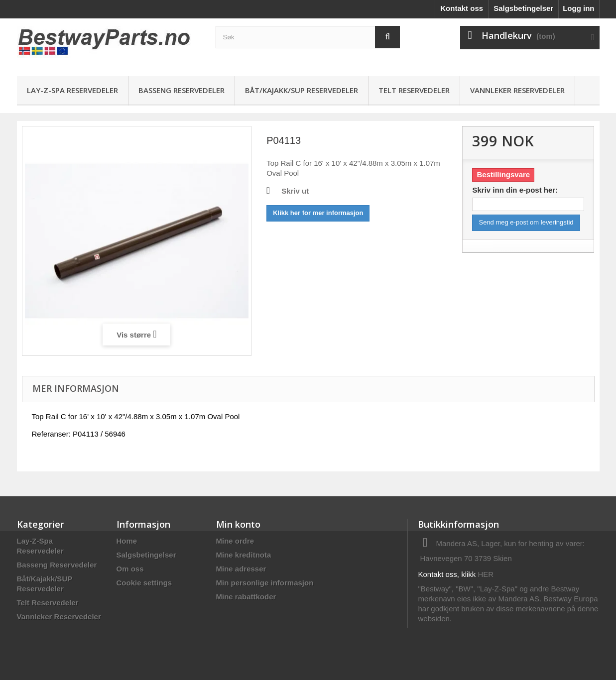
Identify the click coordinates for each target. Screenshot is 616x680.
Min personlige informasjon (265, 583)
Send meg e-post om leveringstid (526, 222)
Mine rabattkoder (246, 597)
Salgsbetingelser (523, 8)
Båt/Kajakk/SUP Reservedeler (302, 90)
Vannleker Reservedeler (517, 90)
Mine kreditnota (244, 555)
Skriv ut (295, 191)
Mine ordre (235, 541)
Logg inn (578, 8)
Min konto (238, 524)
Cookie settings (144, 583)
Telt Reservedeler (414, 90)
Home (127, 541)
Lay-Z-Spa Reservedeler (72, 90)
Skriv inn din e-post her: (515, 190)
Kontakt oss (462, 8)
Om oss (130, 569)
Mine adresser (241, 569)
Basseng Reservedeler (182, 90)
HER (486, 574)
